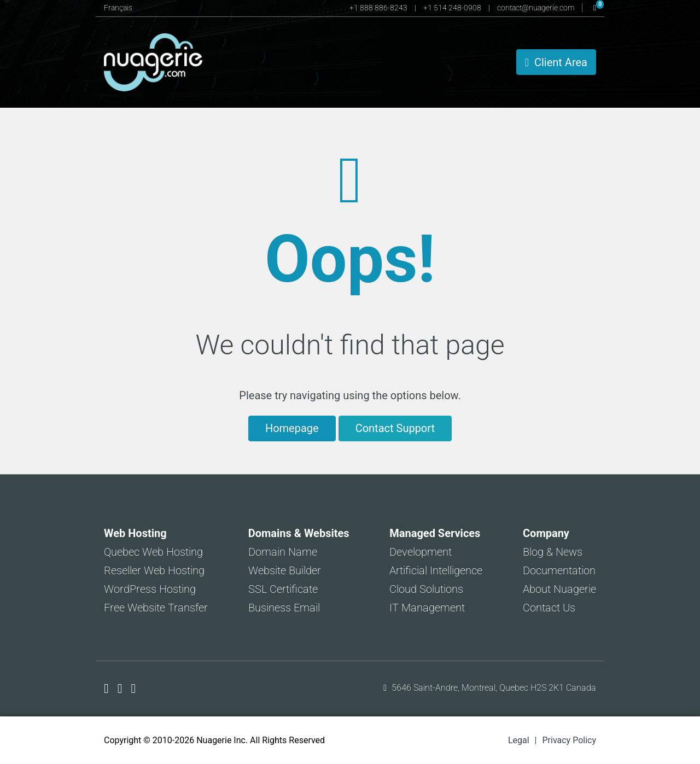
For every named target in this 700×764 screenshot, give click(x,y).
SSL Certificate (283, 589)
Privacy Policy (570, 740)
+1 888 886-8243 (379, 8)
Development (421, 552)
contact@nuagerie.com (537, 8)
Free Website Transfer (156, 608)
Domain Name (283, 552)
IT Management (427, 608)
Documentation (559, 570)
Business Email (284, 608)
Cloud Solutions (426, 589)
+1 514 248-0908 (453, 8)
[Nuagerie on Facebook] (108, 689)
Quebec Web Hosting (153, 552)
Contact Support (395, 428)
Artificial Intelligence (436, 570)
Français (118, 8)
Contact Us (549, 608)
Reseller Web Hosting (154, 570)
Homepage (292, 428)
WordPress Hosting (150, 589)
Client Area (556, 62)
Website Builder (285, 570)
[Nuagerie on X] (122, 689)
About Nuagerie (559, 589)
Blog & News (553, 552)
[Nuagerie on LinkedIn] (134, 689)
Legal (519, 740)
